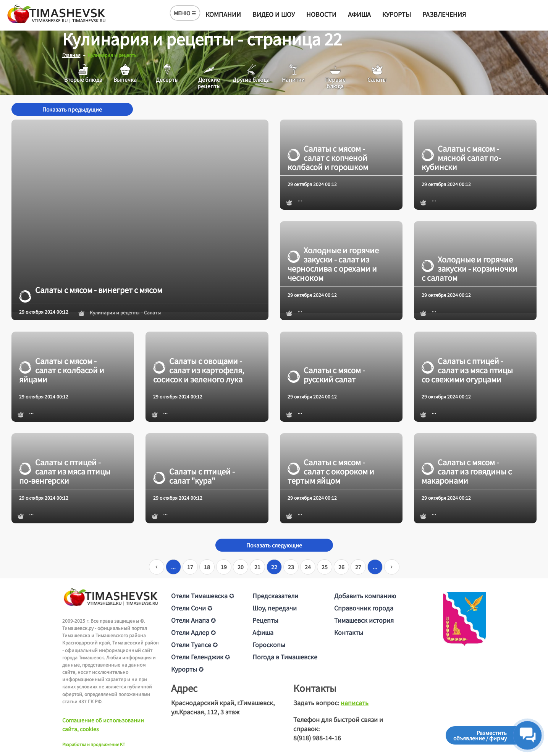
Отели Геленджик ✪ (200, 656)
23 (291, 567)
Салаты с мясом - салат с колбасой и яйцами (62, 370)
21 (257, 567)
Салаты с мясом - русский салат (326, 374)
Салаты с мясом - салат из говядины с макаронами (467, 471)
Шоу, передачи (275, 607)
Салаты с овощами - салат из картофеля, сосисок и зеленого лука (199, 370)
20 (241, 567)
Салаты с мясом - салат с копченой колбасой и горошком (328, 157)
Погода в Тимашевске (285, 656)
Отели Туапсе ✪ (194, 644)
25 (325, 567)
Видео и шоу (274, 14)
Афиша (359, 14)
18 (207, 567)
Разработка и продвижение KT (94, 744)
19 (224, 567)
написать (355, 702)
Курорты (397, 14)
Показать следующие (274, 545)
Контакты (349, 632)
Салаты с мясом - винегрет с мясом (91, 290)
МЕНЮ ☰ (185, 13)
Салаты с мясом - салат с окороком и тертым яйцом (331, 471)
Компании (223, 14)
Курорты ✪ (187, 669)
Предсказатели (275, 595)
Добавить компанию (365, 595)
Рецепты (265, 620)
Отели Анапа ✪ (193, 620)
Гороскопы (269, 644)
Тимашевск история (364, 620)
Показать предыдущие (72, 109)
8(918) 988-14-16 (317, 737)
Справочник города (364, 607)
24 (308, 567)
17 (190, 567)
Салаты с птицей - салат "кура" (194, 476)
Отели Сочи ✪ (192, 607)
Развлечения (444, 14)
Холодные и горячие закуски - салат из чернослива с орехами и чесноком (333, 264)
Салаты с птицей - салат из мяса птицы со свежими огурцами (467, 370)
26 (341, 567)
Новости (321, 14)
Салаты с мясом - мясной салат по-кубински (461, 157)
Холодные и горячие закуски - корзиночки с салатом (470, 268)
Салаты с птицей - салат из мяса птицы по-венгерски (65, 471)
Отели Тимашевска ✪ (203, 595)
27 (358, 567)
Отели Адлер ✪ (193, 632)
